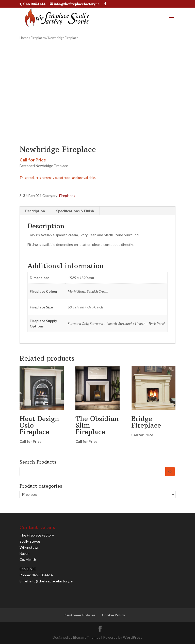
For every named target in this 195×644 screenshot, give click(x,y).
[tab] (35, 211)
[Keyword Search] (93, 472)
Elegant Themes (87, 637)
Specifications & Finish (75, 211)
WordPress (133, 637)
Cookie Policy (113, 615)
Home (24, 38)
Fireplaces (38, 38)
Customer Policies (80, 615)
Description (35, 211)
